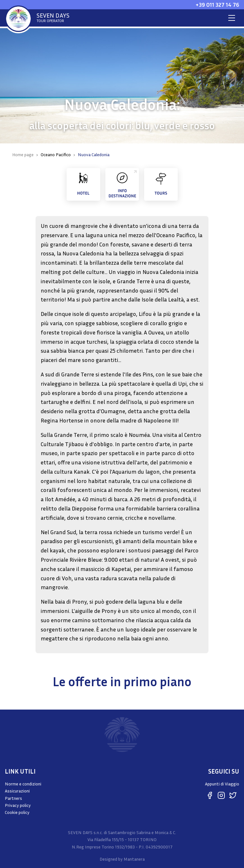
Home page (23, 154)
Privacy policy (18, 805)
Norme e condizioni (23, 784)
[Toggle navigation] (232, 18)
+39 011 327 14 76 (217, 4)
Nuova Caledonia (94, 154)
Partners (13, 798)
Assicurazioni (17, 791)
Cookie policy (17, 812)
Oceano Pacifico (56, 154)
